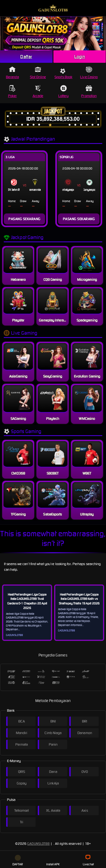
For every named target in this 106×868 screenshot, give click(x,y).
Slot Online (38, 73)
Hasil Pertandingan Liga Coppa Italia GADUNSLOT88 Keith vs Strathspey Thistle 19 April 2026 (79, 599)
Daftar (26, 57)
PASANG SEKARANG (24, 219)
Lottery (64, 91)
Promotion (89, 91)
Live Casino (89, 73)
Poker (13, 91)
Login (80, 57)
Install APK (53, 860)
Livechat (88, 860)
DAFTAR (18, 860)
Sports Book (63, 74)
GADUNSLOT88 (38, 844)
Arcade (38, 91)
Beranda (12, 73)
